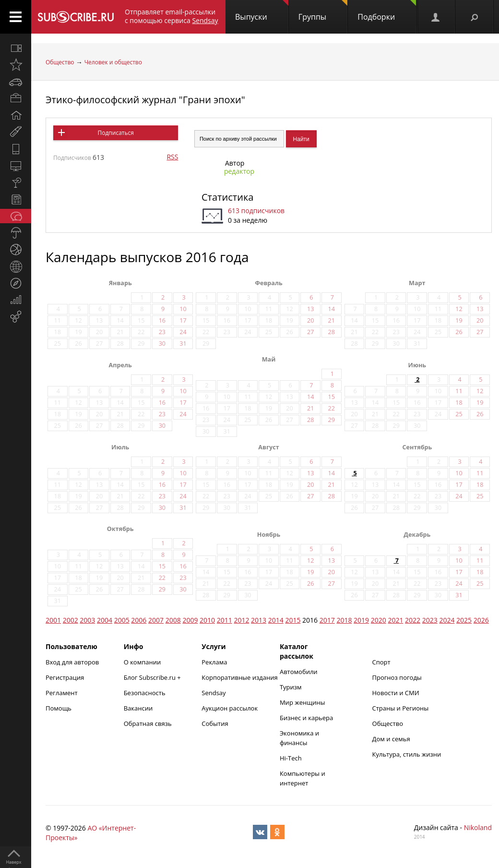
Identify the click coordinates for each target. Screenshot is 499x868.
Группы (323, 11)
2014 (276, 620)
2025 (464, 620)
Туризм (291, 687)
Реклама (214, 662)
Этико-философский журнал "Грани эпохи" (145, 100)
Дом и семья (391, 739)
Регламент (62, 693)
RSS (172, 157)
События (215, 723)
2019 (361, 620)
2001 (53, 620)
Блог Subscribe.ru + (153, 677)
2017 (327, 620)
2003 (87, 620)
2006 (139, 620)
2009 (190, 620)
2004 (105, 620)
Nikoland (478, 827)
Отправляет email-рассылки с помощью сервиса (172, 16)
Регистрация (65, 677)
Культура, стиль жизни (407, 754)
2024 (447, 620)
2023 (430, 620)
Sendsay (214, 693)
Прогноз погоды (397, 677)
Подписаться (115, 133)
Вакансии (138, 708)
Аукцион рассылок (230, 708)
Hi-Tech (291, 758)
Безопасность (145, 693)
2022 (413, 620)
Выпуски (262, 11)
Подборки (387, 11)
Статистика (227, 197)
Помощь (59, 708)
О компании (143, 662)
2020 (379, 620)
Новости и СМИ (396, 693)
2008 (173, 620)
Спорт (381, 662)
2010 (207, 620)
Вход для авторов (72, 662)
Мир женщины (303, 702)
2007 (156, 620)
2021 (395, 620)
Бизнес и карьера (306, 718)
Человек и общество (113, 62)
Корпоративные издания (239, 677)
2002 (71, 620)
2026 (481, 620)
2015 (293, 620)
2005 (122, 620)
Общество (60, 62)
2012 (241, 620)
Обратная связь (148, 723)
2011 (225, 620)
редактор (239, 171)
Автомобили (299, 672)
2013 (259, 620)
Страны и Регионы (401, 708)
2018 (344, 620)
